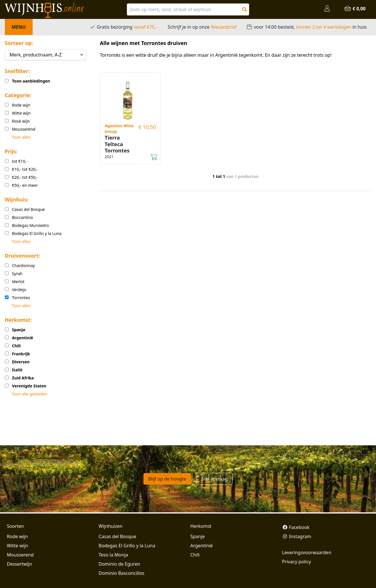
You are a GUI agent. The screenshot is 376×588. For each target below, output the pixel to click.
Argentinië (202, 546)
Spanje (198, 536)
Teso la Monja (113, 555)
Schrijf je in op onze (202, 27)
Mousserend (20, 555)
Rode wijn (17, 536)
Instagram (297, 536)
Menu (19, 27)
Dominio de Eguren (119, 564)
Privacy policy (297, 562)
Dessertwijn (19, 564)
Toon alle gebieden (29, 394)
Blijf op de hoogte (167, 479)
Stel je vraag (214, 479)
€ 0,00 (355, 9)
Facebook (296, 527)
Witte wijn (17, 546)
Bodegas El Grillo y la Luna (127, 546)
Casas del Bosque (117, 536)
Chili (195, 555)
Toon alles (21, 137)
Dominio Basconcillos (121, 573)
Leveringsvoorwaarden (307, 552)
